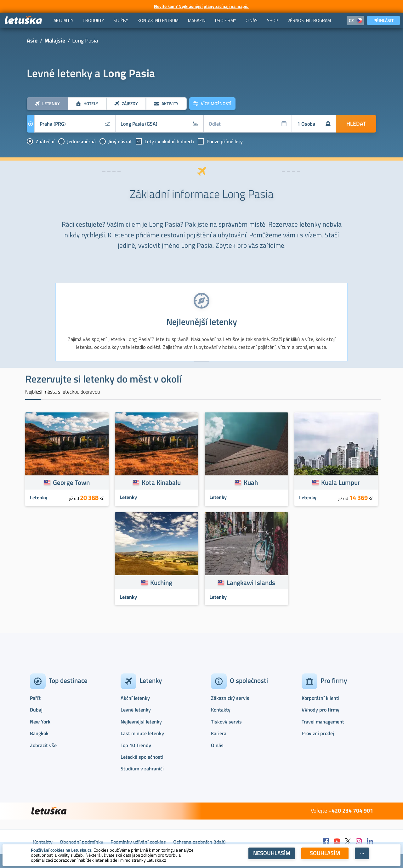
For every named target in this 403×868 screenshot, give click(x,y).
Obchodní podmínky (82, 842)
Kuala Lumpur (341, 482)
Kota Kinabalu (161, 482)
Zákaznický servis (230, 698)
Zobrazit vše (43, 745)
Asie (32, 40)
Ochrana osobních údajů (199, 842)
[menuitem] (63, 20)
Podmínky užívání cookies (138, 842)
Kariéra (219, 733)
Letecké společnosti (142, 757)
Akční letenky (135, 698)
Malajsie (55, 40)
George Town (71, 482)
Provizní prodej (318, 733)
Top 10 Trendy (136, 745)
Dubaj (36, 710)
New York (40, 722)
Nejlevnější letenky (141, 722)
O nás (217, 745)
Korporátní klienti (321, 698)
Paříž (35, 698)
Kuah (251, 482)
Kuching (161, 582)
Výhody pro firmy (321, 710)
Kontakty (221, 710)
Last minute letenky (142, 733)
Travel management (323, 722)
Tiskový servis (226, 722)
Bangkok (39, 733)
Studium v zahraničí (142, 769)
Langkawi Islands (251, 582)
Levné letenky (136, 710)
